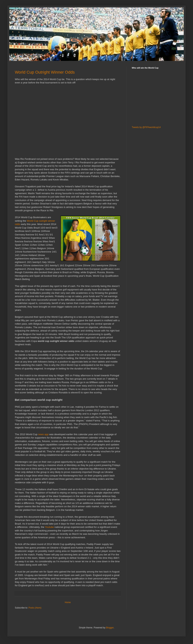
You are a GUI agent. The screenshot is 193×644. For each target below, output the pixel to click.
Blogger (110, 628)
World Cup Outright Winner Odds (45, 72)
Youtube (49, 527)
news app (43, 434)
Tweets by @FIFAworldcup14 (146, 127)
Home (68, 602)
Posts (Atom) (35, 608)
